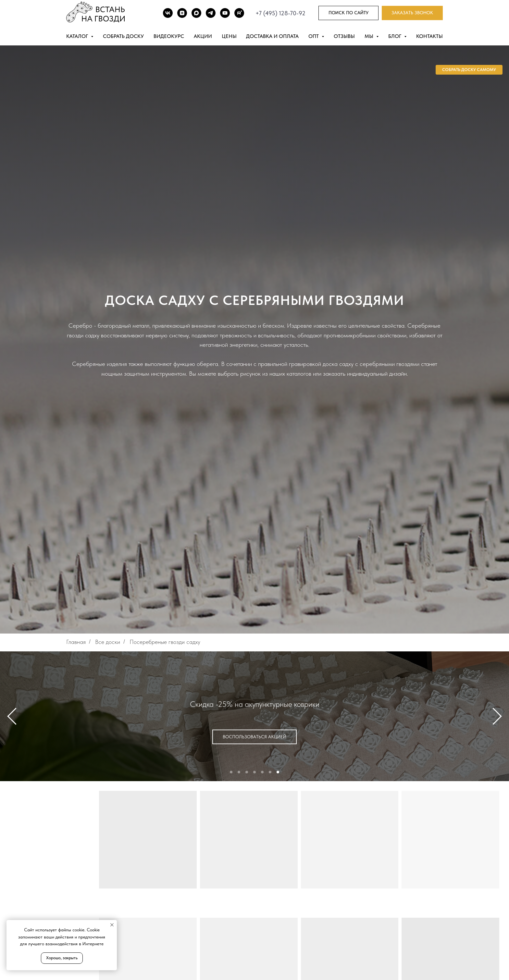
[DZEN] (182, 13)
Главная (76, 642)
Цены (229, 36)
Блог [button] (395, 36)
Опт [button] (314, 36)
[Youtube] (225, 13)
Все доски (108, 642)
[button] (412, 13)
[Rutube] (239, 13)
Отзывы (344, 36)
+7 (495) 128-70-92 (280, 13)
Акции (203, 36)
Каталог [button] (78, 36)
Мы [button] (370, 36)
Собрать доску (123, 36)
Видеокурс (169, 36)
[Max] (196, 13)
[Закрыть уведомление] (112, 925)
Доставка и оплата (272, 36)
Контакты (429, 36)
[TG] (211, 13)
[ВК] (168, 13)
